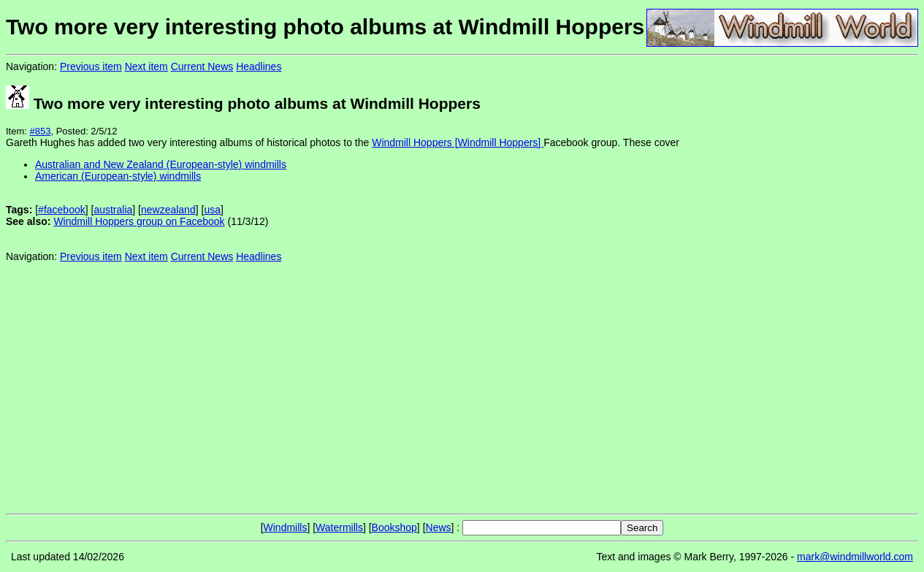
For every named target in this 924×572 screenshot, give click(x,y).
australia (113, 210)
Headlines (259, 66)
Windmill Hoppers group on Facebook (139, 221)
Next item (146, 66)
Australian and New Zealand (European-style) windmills (161, 164)
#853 (41, 131)
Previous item (91, 66)
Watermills (339, 527)
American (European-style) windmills (118, 176)
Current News (202, 66)
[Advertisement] (869, 283)
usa (212, 210)
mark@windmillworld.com (855, 557)
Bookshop (394, 527)
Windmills (286, 527)
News (439, 527)
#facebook (62, 210)
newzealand (168, 210)
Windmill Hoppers (412, 142)
